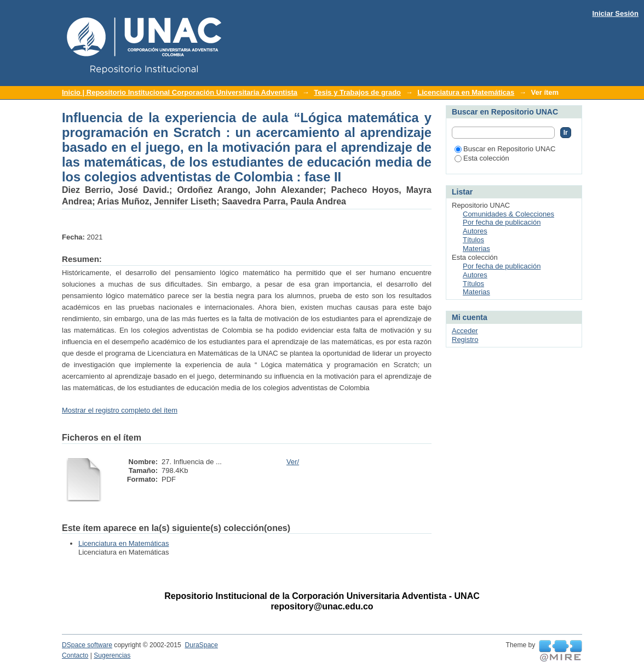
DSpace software (87, 645)
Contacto (75, 655)
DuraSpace (201, 645)
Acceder (465, 331)
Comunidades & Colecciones (508, 214)
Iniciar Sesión (615, 13)
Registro (465, 339)
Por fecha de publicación (502, 222)
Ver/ (293, 462)
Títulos (473, 240)
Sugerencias (112, 655)
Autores (475, 231)
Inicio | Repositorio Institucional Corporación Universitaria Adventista (180, 92)
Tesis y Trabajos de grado (357, 92)
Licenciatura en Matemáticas (466, 92)
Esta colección (482, 158)
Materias (476, 249)
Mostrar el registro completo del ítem (120, 410)
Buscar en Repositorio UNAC (505, 149)
